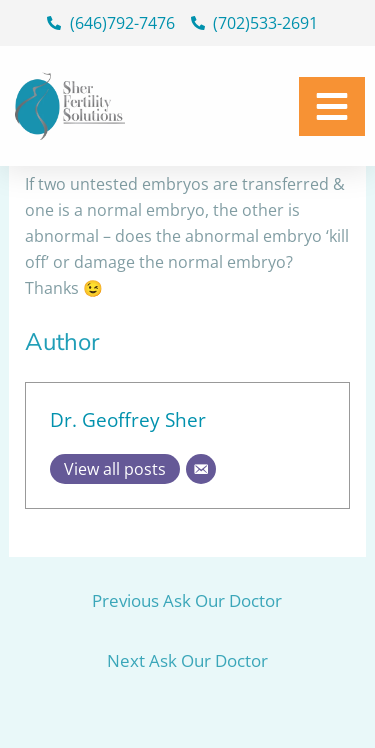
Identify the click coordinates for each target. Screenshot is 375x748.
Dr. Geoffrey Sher (128, 419)
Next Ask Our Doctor (187, 660)
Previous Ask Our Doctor (187, 600)
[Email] (201, 469)
